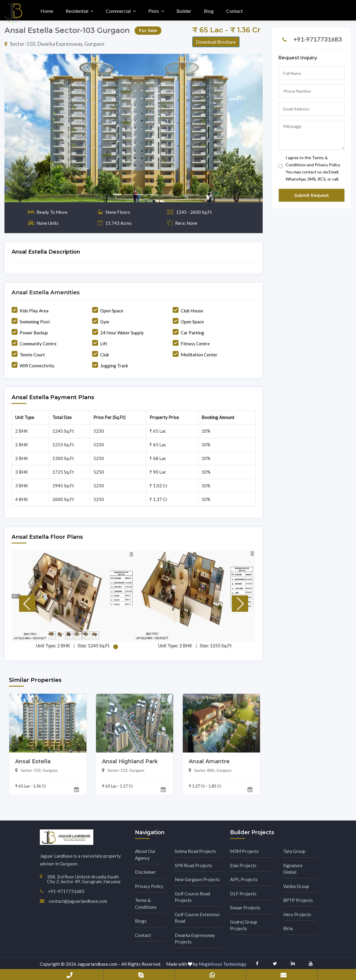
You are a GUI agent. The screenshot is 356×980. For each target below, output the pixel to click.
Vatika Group (296, 886)
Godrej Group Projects (244, 925)
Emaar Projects (245, 908)
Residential (77, 11)
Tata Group (294, 851)
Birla (288, 928)
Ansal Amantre (209, 761)
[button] (24, 128)
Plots (154, 11)
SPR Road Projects (193, 865)
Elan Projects (243, 865)
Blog (209, 11)
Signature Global (293, 869)
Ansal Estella (33, 761)
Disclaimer (145, 872)
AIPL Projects (244, 879)
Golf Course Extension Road (197, 918)
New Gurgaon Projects (197, 879)
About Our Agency (145, 855)
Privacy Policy (149, 886)
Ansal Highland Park (130, 761)
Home (47, 11)
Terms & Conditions (146, 904)
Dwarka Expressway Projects (195, 939)
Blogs (141, 921)
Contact (234, 11)
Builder (184, 11)
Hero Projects (297, 914)
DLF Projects (243, 894)
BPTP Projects (298, 900)
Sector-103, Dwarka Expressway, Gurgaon (54, 44)
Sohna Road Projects (195, 851)
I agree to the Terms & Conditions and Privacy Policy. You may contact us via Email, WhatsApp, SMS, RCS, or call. (309, 168)
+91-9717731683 (318, 39)
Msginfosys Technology (223, 964)
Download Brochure (216, 42)
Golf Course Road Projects (192, 897)
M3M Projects (244, 851)
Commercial (118, 11)
